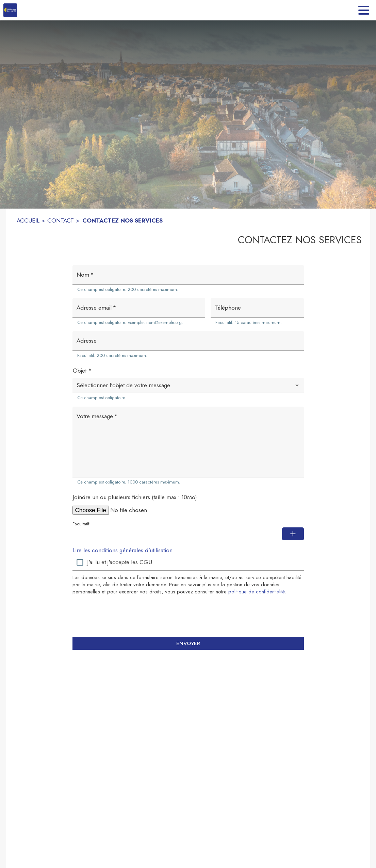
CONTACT (61, 220)
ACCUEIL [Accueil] (28, 220)
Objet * (82, 371)
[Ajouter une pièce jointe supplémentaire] (293, 534)
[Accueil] (10, 10)
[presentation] (188, 616)
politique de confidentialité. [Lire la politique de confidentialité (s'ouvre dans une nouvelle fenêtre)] (257, 592)
